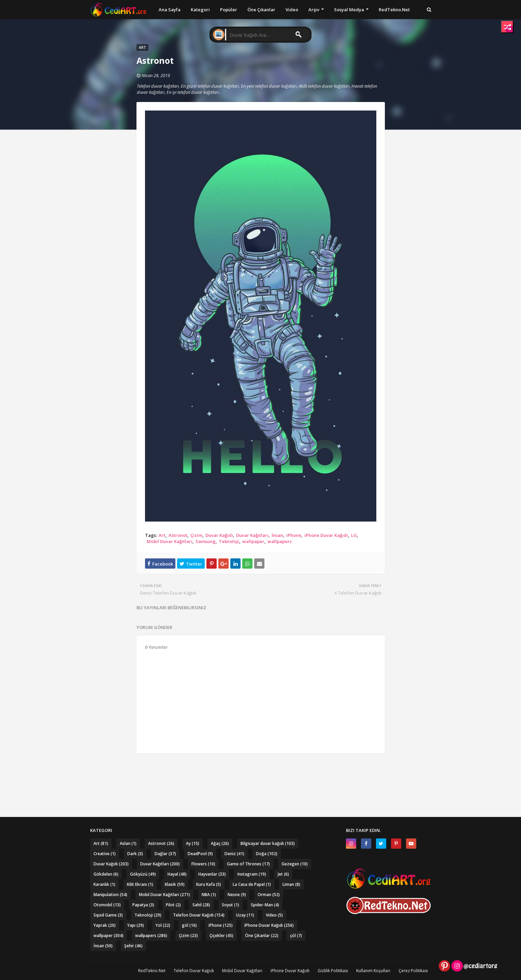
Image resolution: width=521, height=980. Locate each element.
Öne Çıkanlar (262, 935)
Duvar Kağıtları (252, 535)
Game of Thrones (248, 864)
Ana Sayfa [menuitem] (170, 10)
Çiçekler (221, 935)
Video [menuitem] (292, 10)
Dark (135, 854)
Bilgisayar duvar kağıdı (268, 843)
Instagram (252, 874)
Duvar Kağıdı (219, 535)
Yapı (136, 925)
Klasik (175, 884)
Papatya (143, 905)
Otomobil (107, 905)
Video (274, 915)
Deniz (234, 854)
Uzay (245, 915)
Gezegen (295, 864)
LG (354, 535)
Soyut (230, 905)
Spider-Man (265, 905)
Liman (291, 884)
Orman (269, 895)
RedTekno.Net (152, 971)
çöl (296, 935)
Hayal (177, 874)
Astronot (178, 535)
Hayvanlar (212, 874)
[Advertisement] (261, 772)
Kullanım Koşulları (373, 971)
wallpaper (253, 541)
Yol (163, 925)
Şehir (133, 946)
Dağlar (165, 854)
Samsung (206, 541)
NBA (209, 895)
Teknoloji (229, 541)
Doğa (267, 854)
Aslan (128, 843)
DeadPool (200, 854)
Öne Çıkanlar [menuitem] (261, 10)
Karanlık (104, 884)
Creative (105, 854)
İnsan (277, 535)
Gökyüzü (143, 874)
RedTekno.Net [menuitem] (394, 10)
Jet (283, 874)
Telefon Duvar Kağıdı (199, 915)
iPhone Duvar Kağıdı (326, 535)
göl (189, 925)
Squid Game (108, 915)
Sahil (201, 905)
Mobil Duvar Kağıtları (170, 541)
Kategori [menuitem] (200, 10)
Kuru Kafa (209, 884)
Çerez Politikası (413, 971)
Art (162, 535)
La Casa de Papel (252, 884)
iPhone (294, 535)
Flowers (203, 864)
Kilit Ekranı (140, 884)
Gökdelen (106, 874)
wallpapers (280, 541)
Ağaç (220, 843)
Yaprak (105, 925)
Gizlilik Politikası (333, 971)
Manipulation (110, 895)
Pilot (173, 905)
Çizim (196, 535)
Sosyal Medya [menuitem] (349, 10)
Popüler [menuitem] (229, 10)
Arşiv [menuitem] (314, 10)
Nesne (237, 895)
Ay (193, 843)
